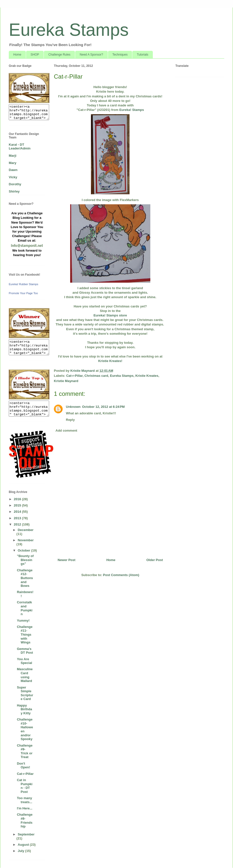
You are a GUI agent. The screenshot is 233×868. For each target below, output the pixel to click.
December (26, 530)
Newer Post (67, 560)
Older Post (155, 560)
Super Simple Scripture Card (25, 693)
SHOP (35, 55)
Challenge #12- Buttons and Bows (25, 578)
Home (17, 55)
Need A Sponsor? (91, 55)
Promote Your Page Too (23, 293)
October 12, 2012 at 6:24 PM (103, 407)
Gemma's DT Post (25, 651)
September (26, 834)
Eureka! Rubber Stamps (23, 284)
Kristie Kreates (147, 376)
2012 (18, 524)
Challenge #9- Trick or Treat (25, 751)
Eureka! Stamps (131, 110)
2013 (18, 518)
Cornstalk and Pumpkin (25, 608)
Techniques (120, 55)
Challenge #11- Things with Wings (25, 635)
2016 (18, 499)
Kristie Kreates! (110, 361)
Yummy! (23, 621)
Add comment (67, 430)
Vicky (13, 177)
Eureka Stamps (69, 30)
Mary (13, 163)
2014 (18, 512)
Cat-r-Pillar (74, 376)
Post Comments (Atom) (121, 575)
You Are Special (24, 661)
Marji (13, 156)
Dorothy (15, 184)
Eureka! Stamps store (110, 315)
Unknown (73, 407)
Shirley (14, 191)
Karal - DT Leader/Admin (20, 147)
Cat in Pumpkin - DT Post (25, 786)
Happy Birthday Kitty (24, 709)
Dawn (13, 170)
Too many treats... (24, 800)
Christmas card (96, 376)
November (26, 540)
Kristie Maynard (66, 381)
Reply (70, 420)
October (24, 550)
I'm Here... (25, 808)
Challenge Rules (59, 55)
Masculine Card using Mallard (25, 675)
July (22, 851)
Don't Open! (23, 765)
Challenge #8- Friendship (25, 820)
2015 (18, 505)
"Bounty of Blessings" (25, 560)
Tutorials (143, 55)
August (24, 845)
